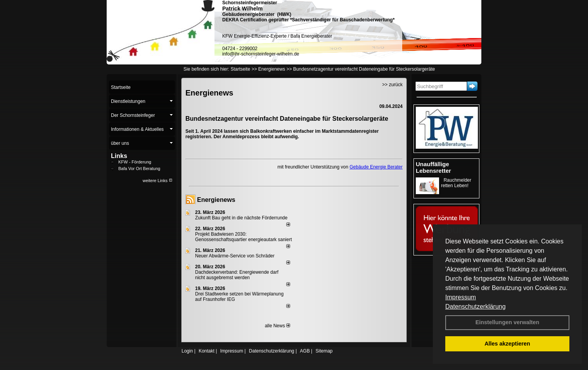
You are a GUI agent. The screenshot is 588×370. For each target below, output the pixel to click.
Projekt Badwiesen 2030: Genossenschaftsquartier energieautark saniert (243, 237)
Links (119, 156)
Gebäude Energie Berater (376, 167)
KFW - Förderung (135, 162)
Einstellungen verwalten (508, 322)
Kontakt (207, 351)
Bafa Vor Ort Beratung (139, 168)
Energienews (216, 200)
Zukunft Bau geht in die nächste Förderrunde (241, 218)
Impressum (461, 297)
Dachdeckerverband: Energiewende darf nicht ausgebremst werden (237, 275)
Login (187, 351)
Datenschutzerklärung (476, 307)
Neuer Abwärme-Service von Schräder (235, 256)
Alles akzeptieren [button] (507, 344)
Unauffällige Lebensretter (433, 167)
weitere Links (158, 181)
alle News (278, 326)
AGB (305, 351)
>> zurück (392, 85)
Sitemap (324, 351)
